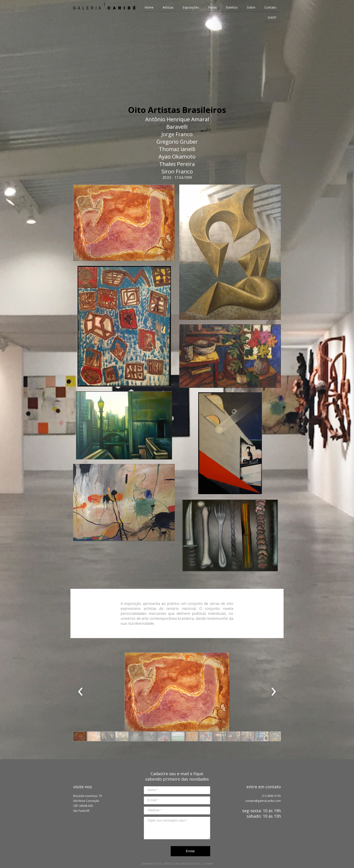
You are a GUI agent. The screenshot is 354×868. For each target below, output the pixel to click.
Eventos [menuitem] (232, 7)
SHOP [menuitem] (272, 18)
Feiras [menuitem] (213, 7)
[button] (80, 736)
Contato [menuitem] (270, 7)
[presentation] (80, 692)
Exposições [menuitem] (191, 7)
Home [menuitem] (149, 7)
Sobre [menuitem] (251, 7)
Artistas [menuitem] (168, 7)
